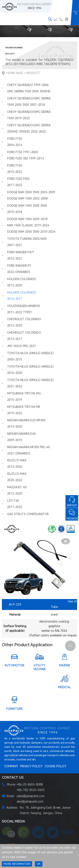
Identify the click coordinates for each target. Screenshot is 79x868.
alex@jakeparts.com (30, 801)
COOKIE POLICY (56, 766)
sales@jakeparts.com (31, 796)
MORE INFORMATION (17, 864)
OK (39, 864)
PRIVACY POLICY (31, 766)
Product (33, 73)
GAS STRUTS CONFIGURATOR (28, 514)
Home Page (15, 73)
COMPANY (11, 766)
